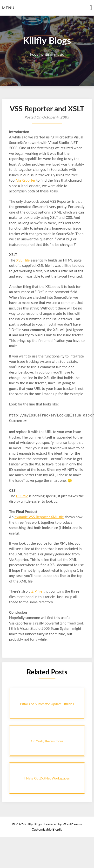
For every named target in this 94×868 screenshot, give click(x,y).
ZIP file (37, 591)
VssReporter (26, 180)
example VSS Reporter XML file (39, 517)
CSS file (22, 496)
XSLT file (23, 260)
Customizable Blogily (47, 829)
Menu (8, 8)
